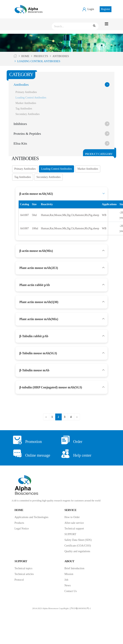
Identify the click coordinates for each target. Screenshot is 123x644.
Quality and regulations (77, 551)
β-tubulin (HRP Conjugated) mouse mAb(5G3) (51, 387)
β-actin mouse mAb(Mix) (36, 251)
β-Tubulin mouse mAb (34, 370)
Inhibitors (20, 124)
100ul (35, 228)
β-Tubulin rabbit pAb (34, 336)
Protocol (19, 580)
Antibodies (61, 56)
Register (106, 9)
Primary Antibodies (26, 92)
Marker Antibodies (26, 103)
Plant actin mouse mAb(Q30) (39, 302)
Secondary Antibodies (28, 114)
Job (66, 580)
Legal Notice (22, 529)
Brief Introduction (74, 568)
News (68, 585)
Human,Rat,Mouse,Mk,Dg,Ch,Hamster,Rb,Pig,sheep (70, 215)
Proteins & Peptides (27, 134)
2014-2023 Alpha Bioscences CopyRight (50, 608)
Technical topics (23, 568)
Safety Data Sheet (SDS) (78, 540)
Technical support (74, 529)
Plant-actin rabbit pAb (35, 285)
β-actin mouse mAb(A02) (36, 194)
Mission (69, 574)
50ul (34, 215)
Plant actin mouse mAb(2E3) (39, 268)
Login (88, 9)
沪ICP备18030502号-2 (80, 608)
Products (41, 56)
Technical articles (24, 574)
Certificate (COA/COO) (78, 546)
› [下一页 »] (77, 417)
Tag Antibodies (24, 109)
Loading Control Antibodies (31, 98)
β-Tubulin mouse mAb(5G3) (38, 353)
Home (25, 56)
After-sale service (74, 523)
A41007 (24, 215)
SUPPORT (70, 534)
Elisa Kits (20, 143)
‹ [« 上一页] (46, 417)
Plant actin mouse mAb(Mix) (39, 319)
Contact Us (71, 591)
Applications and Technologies (31, 517)
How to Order (72, 517)
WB (104, 215)
